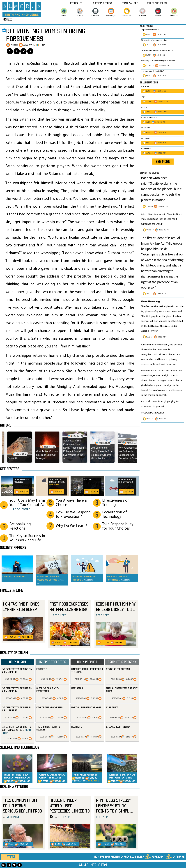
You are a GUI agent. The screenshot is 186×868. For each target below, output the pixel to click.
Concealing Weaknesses (49, 707)
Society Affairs (103, 3)
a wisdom (145, 87)
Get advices (10, 469)
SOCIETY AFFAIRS (13, 547)
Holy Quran (17, 662)
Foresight (42, 669)
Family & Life (130, 3)
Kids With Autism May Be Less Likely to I (116, 609)
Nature (6, 425)
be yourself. (146, 138)
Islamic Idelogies (52, 662)
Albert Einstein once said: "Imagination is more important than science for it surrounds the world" (162, 219)
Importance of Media (150, 30)
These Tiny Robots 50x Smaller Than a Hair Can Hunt (17, 777)
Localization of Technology (115, 515)
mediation (77, 688)
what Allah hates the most (86, 707)
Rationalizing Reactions (20, 526)
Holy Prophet (87, 662)
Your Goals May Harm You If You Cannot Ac (27, 505)
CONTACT (95, 15)
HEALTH (158, 15)
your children (147, 148)
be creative (146, 128)
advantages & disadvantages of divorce (158, 61)
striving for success (118, 669)
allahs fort (78, 727)
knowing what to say (150, 117)
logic (143, 97)
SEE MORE (163, 161)
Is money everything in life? (153, 71)
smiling (144, 107)
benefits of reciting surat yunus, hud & (157, 51)
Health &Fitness (14, 787)
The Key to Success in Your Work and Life (27, 538)
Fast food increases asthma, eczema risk (69, 609)
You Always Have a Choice (71, 503)
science (143, 15)
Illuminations (149, 82)
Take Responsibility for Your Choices (118, 526)
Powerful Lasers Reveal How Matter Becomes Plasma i (52, 777)
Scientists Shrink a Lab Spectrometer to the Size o (122, 777)
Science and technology (20, 747)
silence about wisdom (118, 727)
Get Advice (76, 3)
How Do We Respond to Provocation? (73, 515)
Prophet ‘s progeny (122, 662)
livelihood (112, 707)
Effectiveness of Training (116, 503)
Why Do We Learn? (71, 526)
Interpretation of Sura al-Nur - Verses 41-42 (17, 730)
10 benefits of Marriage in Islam (154, 40)
